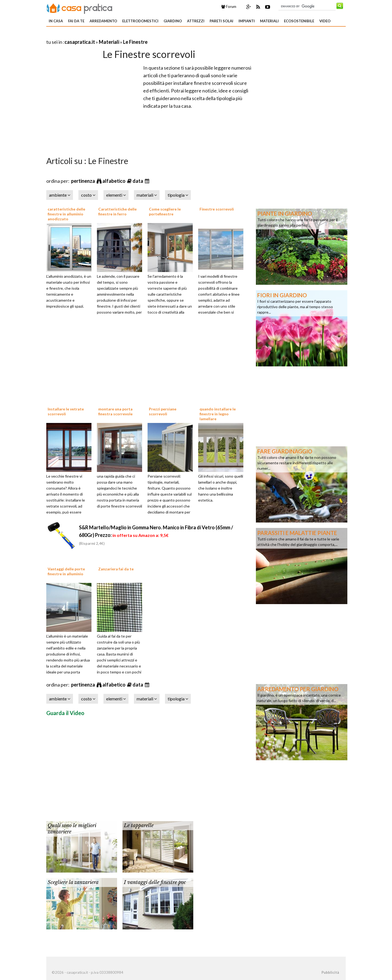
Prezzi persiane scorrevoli (163, 411)
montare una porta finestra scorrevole (115, 411)
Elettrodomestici (140, 21)
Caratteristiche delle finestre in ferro (117, 211)
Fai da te (76, 21)
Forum (229, 7)
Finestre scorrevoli (217, 209)
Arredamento (103, 21)
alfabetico (114, 181)
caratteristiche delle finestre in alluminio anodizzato (66, 214)
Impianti (247, 21)
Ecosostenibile (299, 21)
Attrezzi (196, 21)
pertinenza (83, 181)
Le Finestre (135, 42)
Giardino (173, 21)
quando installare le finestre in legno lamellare (218, 414)
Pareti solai (221, 21)
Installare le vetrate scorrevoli (66, 411)
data (138, 181)
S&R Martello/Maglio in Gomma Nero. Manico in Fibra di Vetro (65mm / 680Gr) (156, 535)
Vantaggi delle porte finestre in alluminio (66, 571)
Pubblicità (330, 972)
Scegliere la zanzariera (73, 882)
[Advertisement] (110, 35)
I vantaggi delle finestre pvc (155, 882)
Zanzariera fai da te (116, 569)
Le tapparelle (139, 826)
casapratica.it (80, 42)
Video (325, 21)
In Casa (56, 21)
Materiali (269, 21)
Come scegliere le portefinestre (165, 211)
